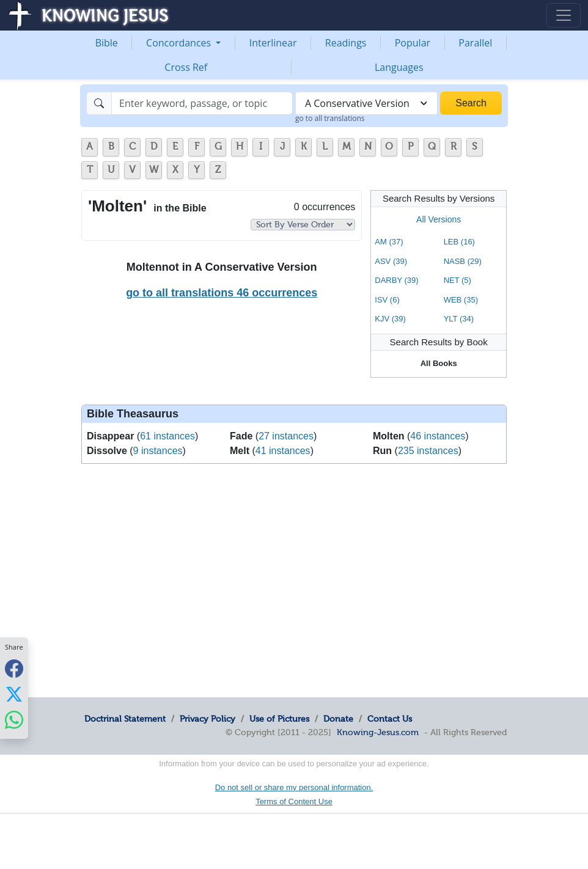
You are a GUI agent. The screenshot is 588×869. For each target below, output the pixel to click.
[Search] (202, 103)
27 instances (286, 436)
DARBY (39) (396, 280)
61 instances (167, 436)
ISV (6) (387, 300)
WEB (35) (461, 300)
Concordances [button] (180, 43)
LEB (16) (459, 242)
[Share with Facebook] (14, 669)
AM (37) (389, 242)
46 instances (438, 436)
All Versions (439, 219)
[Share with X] (14, 694)
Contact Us (390, 719)
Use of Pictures (279, 719)
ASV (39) (391, 261)
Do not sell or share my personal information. (294, 787)
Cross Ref (186, 67)
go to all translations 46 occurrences (222, 293)
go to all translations (330, 118)
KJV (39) (390, 319)
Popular (413, 43)
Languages (399, 67)
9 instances (158, 451)
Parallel (475, 43)
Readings (346, 43)
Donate (338, 719)
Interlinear (273, 43)
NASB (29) (463, 261)
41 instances (283, 451)
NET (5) (458, 280)
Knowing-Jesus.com (378, 732)
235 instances (428, 451)
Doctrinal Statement (125, 719)
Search (471, 103)
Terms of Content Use (294, 801)
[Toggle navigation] (564, 15)
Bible (107, 43)
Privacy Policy (208, 719)
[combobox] (366, 103)
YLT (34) (459, 319)
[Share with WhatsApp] (14, 720)
